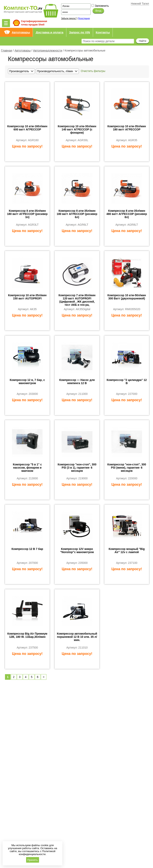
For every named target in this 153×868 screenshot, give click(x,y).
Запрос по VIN (80, 32)
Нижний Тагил (140, 4)
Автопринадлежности (48, 50)
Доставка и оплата (49, 32)
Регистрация (84, 18)
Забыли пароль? (69, 18)
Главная (7, 50)
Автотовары (21, 32)
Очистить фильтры (93, 71)
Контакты (103, 32)
